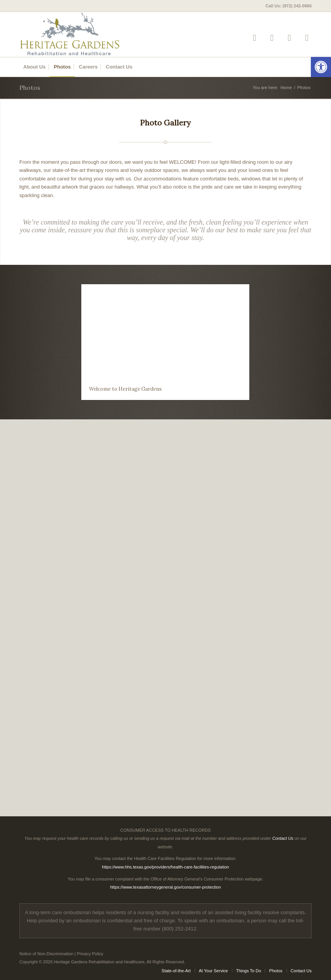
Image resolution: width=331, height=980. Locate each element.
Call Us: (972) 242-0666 (289, 6)
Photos (30, 88)
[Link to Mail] (307, 38)
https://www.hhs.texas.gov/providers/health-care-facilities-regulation (165, 867)
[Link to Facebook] (272, 38)
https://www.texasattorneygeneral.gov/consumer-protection (165, 887)
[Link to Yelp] (255, 38)
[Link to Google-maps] (289, 38)
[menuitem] (287, 6)
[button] (321, 67)
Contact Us (283, 838)
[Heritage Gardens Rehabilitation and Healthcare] (90, 34)
